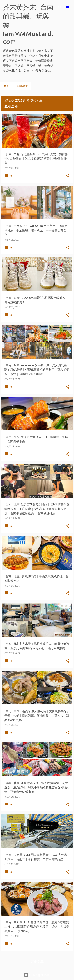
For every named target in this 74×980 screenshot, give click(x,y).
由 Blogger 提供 (37, 975)
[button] (67, 176)
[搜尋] (60, 7)
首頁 (5, 86)
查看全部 (11, 106)
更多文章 (37, 961)
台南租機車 (21, 86)
